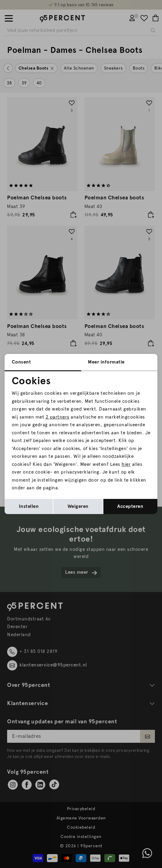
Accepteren (130, 506)
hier (126, 464)
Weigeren (78, 506)
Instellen (29, 506)
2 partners (58, 417)
